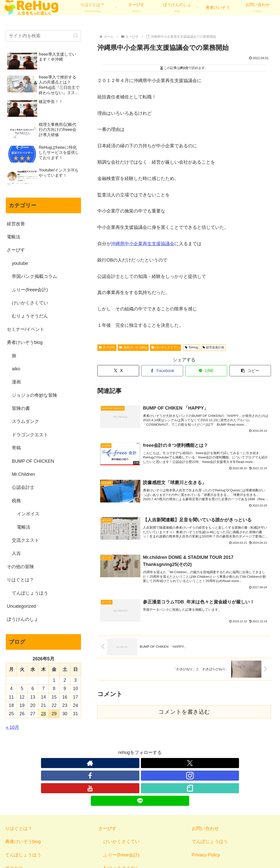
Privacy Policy (206, 817)
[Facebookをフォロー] (129, 763)
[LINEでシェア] (206, 371)
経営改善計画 (213, 347)
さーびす (107, 347)
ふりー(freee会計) (121, 817)
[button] (250, 371)
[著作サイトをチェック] (105, 763)
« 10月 (12, 727)
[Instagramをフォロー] (140, 763)
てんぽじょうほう (23, 817)
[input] (43, 36)
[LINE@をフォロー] (175, 763)
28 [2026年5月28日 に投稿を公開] (43, 714)
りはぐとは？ (19, 791)
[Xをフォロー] (117, 763)
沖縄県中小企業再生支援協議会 (143, 244)
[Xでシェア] (118, 371)
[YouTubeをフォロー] (152, 763)
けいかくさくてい (166, 347)
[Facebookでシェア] (162, 371)
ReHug (191, 347)
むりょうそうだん (122, 830)
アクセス (14, 830)
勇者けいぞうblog (133, 347)
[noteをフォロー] (163, 763)
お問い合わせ (205, 791)
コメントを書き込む (184, 720)
